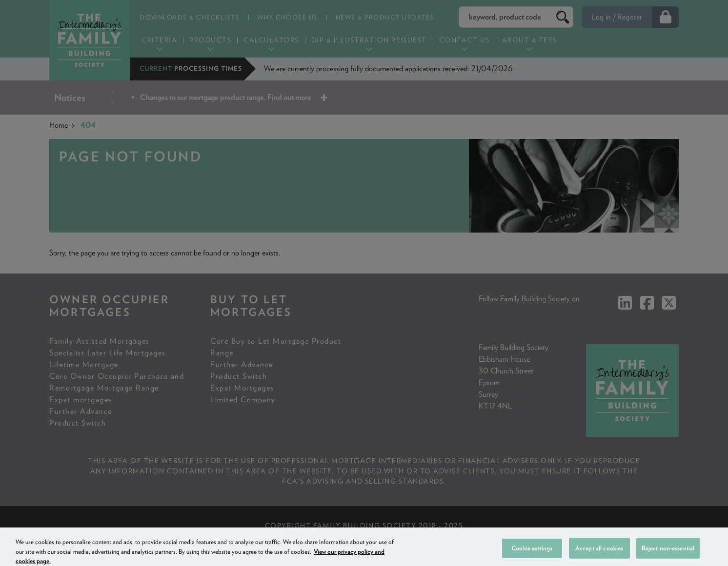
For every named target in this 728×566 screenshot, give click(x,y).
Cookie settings (532, 555)
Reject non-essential (668, 555)
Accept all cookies (599, 555)
